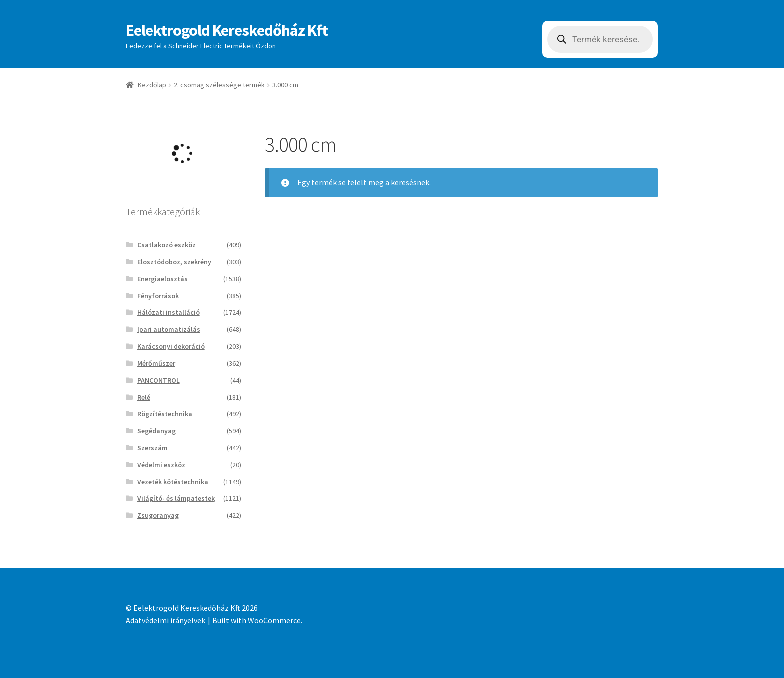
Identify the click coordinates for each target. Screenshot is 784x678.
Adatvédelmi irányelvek (166, 620)
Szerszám (153, 448)
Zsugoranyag (158, 515)
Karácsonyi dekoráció (171, 346)
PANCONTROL (159, 380)
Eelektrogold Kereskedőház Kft (227, 30)
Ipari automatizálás (169, 329)
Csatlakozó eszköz (167, 245)
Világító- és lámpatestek (176, 498)
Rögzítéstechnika (165, 414)
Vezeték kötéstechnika (173, 482)
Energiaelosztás (163, 279)
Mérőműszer (156, 363)
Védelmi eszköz (161, 465)
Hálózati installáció (169, 312)
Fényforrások (158, 296)
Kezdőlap (152, 85)
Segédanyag (157, 431)
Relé (144, 397)
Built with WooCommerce (257, 620)
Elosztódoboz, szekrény (174, 262)
